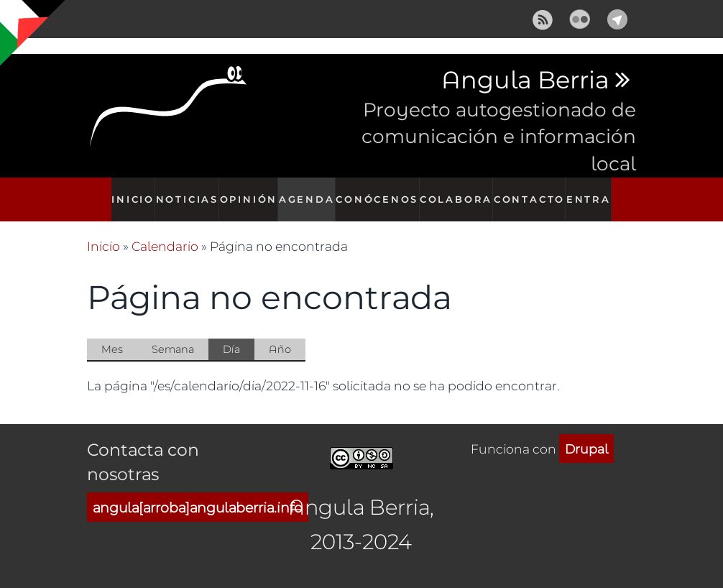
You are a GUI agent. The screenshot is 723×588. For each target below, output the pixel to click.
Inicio (126, 192)
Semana (173, 334)
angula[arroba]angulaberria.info (198, 492)
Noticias (184, 192)
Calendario (165, 231)
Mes (112, 334)
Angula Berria (525, 81)
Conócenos (382, 192)
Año (280, 334)
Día (239, 335)
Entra (596, 192)
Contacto (533, 192)
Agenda (310, 192)
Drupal (586, 433)
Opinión (248, 192)
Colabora (459, 192)
